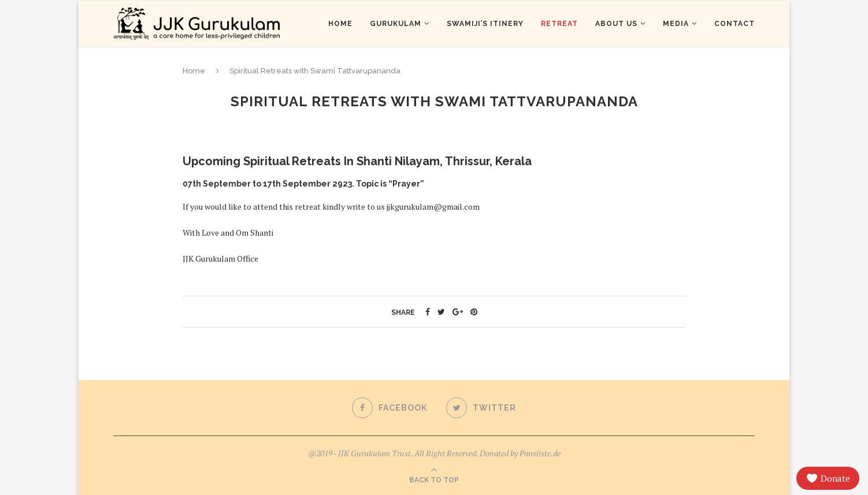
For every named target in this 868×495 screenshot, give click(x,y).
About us (616, 24)
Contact (735, 24)
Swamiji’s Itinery (485, 24)
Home (340, 24)
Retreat (559, 24)
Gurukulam (396, 24)
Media (676, 24)
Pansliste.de (540, 453)
